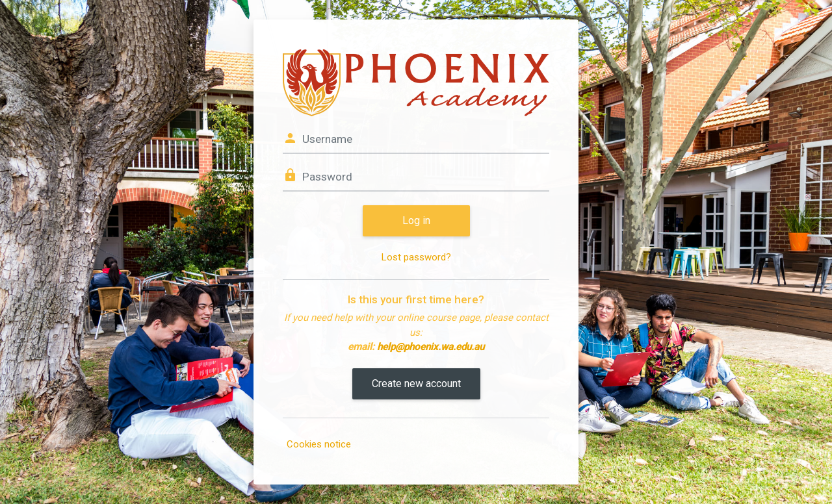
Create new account (416, 384)
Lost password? (416, 257)
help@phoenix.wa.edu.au (431, 347)
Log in (416, 220)
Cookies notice (319, 444)
